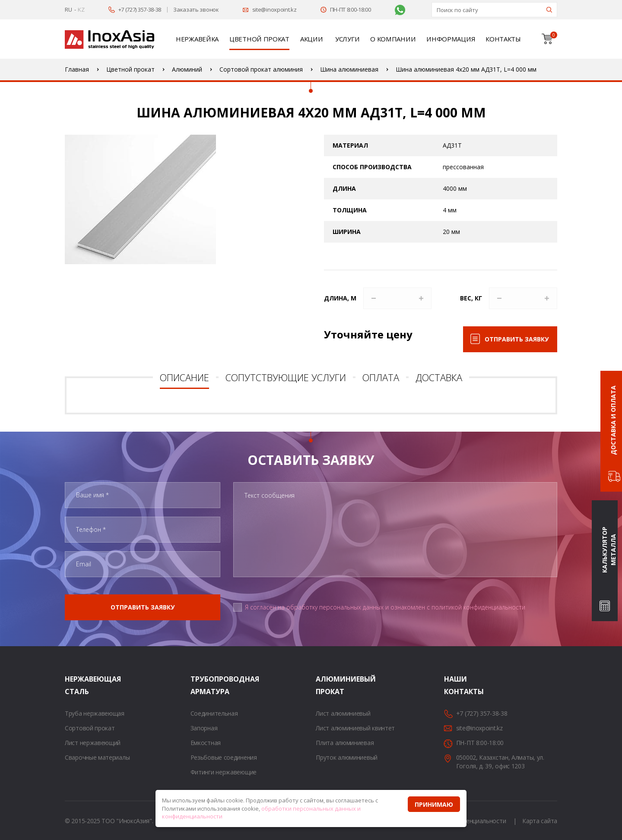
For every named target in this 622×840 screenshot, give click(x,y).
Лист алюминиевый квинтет (355, 728)
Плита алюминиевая (345, 743)
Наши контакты (455, 685)
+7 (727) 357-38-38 (140, 9)
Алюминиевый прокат (327, 685)
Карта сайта (540, 821)
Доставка (439, 377)
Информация (451, 39)
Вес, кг (471, 298)
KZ (81, 9)
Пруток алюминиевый (347, 757)
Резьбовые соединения (224, 757)
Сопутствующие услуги (286, 377)
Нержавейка (197, 39)
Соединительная (214, 713)
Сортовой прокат (90, 728)
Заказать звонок (196, 9)
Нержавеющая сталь (76, 685)
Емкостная (206, 743)
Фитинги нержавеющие (224, 772)
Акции (312, 39)
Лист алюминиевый (343, 713)
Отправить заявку (517, 339)
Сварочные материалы (97, 757)
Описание (184, 377)
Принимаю (434, 804)
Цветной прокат (259, 39)
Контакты (503, 39)
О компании (393, 39)
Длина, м (340, 298)
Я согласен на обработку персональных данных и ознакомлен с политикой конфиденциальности (385, 607)
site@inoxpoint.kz (275, 9)
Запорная (204, 728)
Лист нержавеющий (93, 743)
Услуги (347, 39)
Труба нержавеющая (95, 713)
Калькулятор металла (609, 550)
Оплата (381, 377)
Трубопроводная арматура (201, 685)
